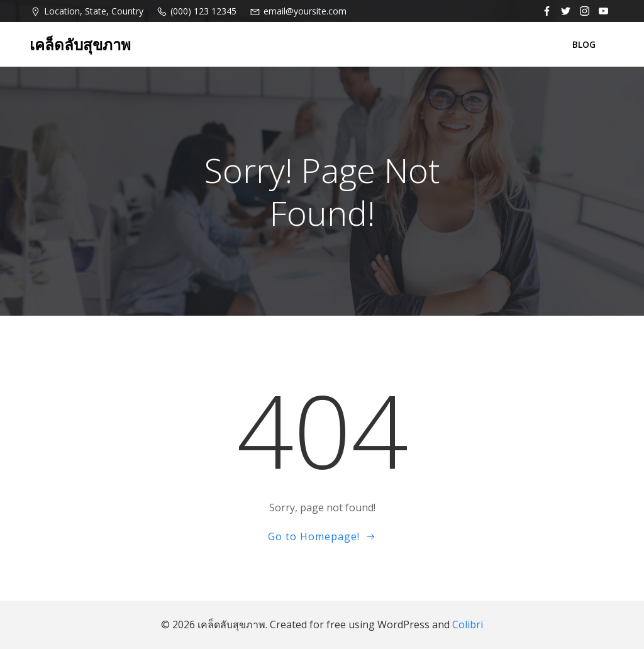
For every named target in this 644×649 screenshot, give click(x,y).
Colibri (468, 624)
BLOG (584, 44)
